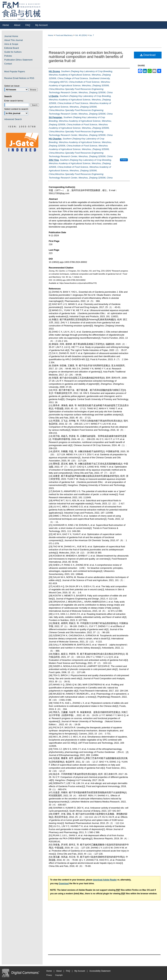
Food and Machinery (64, 35)
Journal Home (11, 36)
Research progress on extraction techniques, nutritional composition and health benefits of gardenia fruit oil (86, 57)
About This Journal (13, 40)
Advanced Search (13, 119)
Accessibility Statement (100, 971)
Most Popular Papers (15, 71)
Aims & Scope (11, 44)
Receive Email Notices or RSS (19, 78)
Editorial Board (12, 48)
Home (51, 35)
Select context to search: (16, 109)
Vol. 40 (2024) (81, 35)
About (59, 971)
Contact (8, 64)
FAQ (68, 971)
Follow (124, 160)
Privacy (49, 975)
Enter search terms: (14, 101)
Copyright (59, 975)
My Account (80, 971)
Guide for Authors (13, 52)
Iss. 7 (92, 35)
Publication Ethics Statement (18, 60)
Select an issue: (12, 86)
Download (148, 55)
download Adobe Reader (105, 880)
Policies (8, 56)
